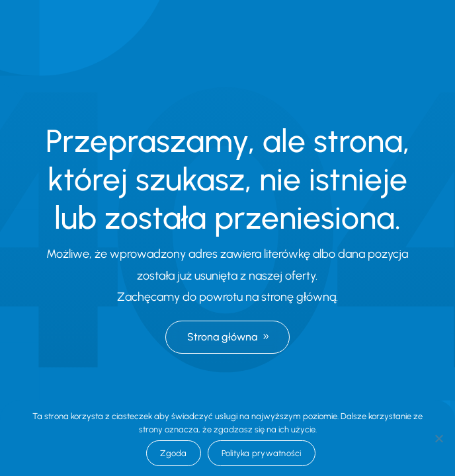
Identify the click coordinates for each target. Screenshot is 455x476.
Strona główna (222, 337)
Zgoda (173, 453)
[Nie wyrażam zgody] (438, 438)
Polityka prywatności (262, 453)
